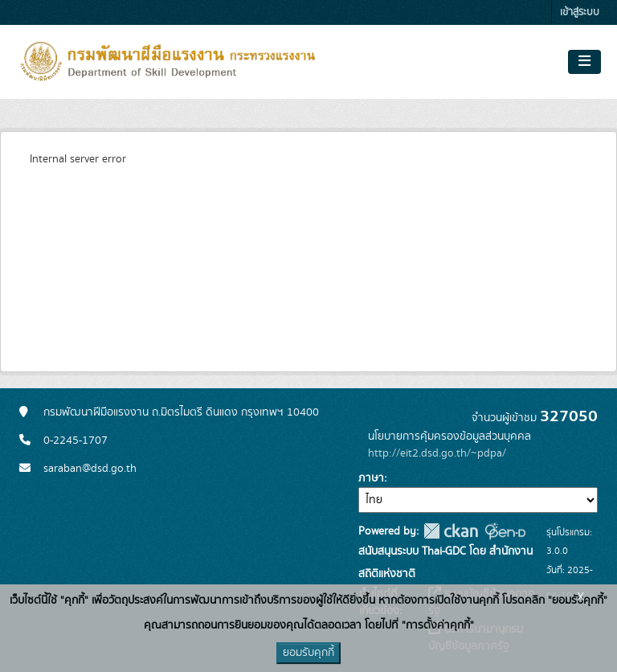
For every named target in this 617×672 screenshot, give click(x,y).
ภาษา (371, 478)
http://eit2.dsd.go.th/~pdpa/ (437, 453)
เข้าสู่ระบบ (580, 12)
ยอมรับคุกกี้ (308, 653)
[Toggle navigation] (584, 62)
